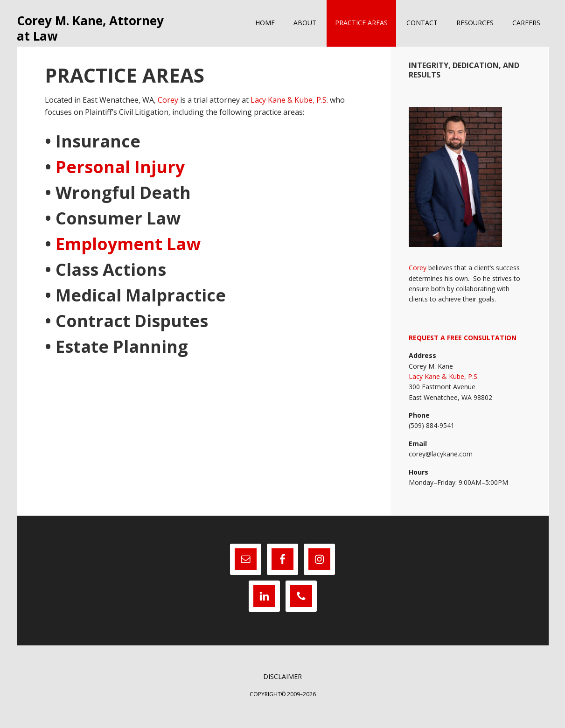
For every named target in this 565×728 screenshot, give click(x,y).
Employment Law (128, 254)
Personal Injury (118, 177)
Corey (168, 111)
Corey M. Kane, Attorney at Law (85, 34)
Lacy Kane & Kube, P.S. (289, 111)
